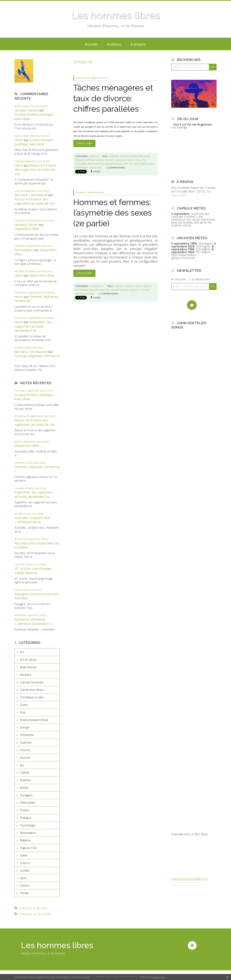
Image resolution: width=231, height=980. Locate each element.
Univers (25, 885)
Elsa (23, 712)
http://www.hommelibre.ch (189, 879)
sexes (138, 286)
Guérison (26, 742)
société (25, 871)
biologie (89, 294)
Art (22, 652)
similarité (81, 164)
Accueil (91, 44)
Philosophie (28, 803)
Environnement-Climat (34, 720)
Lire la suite (84, 143)
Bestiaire (26, 675)
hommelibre (24, 250)
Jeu (22, 765)
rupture (128, 164)
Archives (114, 44)
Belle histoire (28, 667)
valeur (134, 290)
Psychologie (28, 825)
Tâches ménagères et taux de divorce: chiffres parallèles (113, 98)
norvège (120, 160)
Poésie (24, 810)
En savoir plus (158, 977)
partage (90, 160)
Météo (24, 788)
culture (144, 290)
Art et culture (28, 660)
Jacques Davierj (26, 110)
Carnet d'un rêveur (32, 690)
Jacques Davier (26, 225)
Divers (24, 705)
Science (25, 863)
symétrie (104, 290)
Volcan (24, 893)
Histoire (25, 750)
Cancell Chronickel (32, 682)
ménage (80, 160)
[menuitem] (91, 44)
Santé (24, 855)
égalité (141, 160)
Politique (26, 818)
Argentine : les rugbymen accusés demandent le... (33, 326)
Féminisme (27, 735)
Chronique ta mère (32, 697)
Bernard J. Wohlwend (31, 195)
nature (79, 294)
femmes (124, 156)
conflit (131, 160)
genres (147, 286)
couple (100, 160)
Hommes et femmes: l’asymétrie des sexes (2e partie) (113, 213)
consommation (113, 164)
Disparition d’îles (27, 229)
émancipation (95, 164)
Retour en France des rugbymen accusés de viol (35, 170)
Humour (25, 758)
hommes (114, 156)
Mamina (25, 780)
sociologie (95, 168)
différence (81, 168)
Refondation (28, 833)
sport (23, 878)
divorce (110, 160)
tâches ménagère (140, 156)
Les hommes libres (115, 15)
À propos (138, 44)
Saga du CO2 (28, 848)
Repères (25, 840)
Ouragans (26, 795)
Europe (25, 727)
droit (126, 290)
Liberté (25, 773)
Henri (19, 140)
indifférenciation (144, 164)
